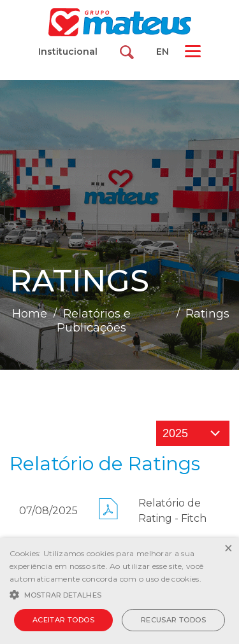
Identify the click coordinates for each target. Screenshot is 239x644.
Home (30, 314)
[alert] (119, 591)
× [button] (228, 549)
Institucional (68, 52)
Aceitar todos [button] (63, 620)
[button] (119, 594)
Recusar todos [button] (173, 620)
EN (163, 52)
